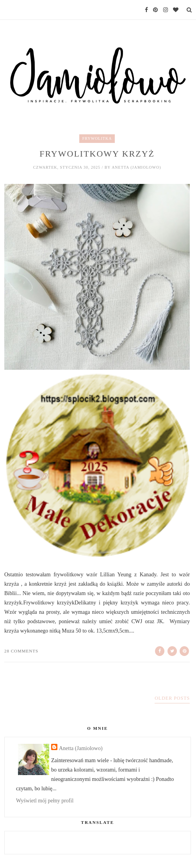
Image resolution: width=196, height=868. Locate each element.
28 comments (21, 651)
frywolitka (97, 138)
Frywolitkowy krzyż (97, 154)
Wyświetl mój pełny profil (45, 801)
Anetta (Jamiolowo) (81, 748)
